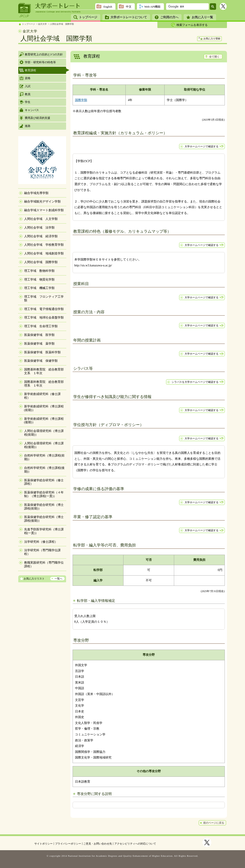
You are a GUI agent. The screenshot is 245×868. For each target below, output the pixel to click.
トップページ (88, 17)
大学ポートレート (58, 6)
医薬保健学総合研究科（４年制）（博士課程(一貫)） (44, 494)
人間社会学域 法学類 (39, 228)
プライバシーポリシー (68, 844)
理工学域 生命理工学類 (41, 326)
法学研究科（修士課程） (41, 542)
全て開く (214, 57)
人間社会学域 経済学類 (41, 236)
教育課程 (30, 70)
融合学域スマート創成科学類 (44, 210)
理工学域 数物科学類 (39, 271)
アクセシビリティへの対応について (135, 844)
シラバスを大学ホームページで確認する (195, 382)
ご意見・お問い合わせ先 (98, 844)
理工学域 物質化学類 (39, 280)
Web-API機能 (152, 7)
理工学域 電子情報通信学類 (44, 309)
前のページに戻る (214, 823)
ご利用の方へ (169, 17)
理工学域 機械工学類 (39, 288)
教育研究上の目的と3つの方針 (44, 54)
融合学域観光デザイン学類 (42, 202)
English (108, 7)
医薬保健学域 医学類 (39, 335)
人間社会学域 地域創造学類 (44, 253)
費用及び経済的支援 (37, 118)
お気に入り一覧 (202, 17)
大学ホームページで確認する (202, 146)
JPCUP (25, 10)
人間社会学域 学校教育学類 (44, 245)
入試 (28, 86)
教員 (28, 94)
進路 (28, 126)
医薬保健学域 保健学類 (41, 361)
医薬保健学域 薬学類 (39, 344)
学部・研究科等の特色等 (40, 62)
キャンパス (32, 110)
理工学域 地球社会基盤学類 (44, 318)
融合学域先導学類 (36, 193)
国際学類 (81, 100)
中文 (129, 7)
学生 (28, 102)
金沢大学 (42, 24)
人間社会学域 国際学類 (62, 24)
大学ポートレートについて (129, 17)
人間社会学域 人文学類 (41, 219)
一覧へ (58, 579)
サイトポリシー (43, 844)
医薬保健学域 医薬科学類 (42, 352)
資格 (28, 78)
